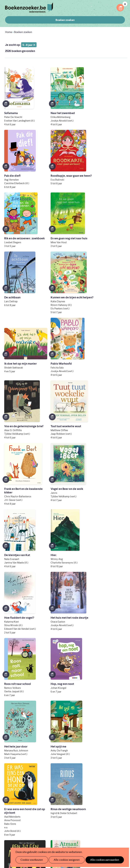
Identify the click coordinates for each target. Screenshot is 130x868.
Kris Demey (102, 835)
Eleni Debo (72, 835)
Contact (78, 806)
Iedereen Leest (95, 816)
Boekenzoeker (29, 8)
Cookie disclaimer (114, 766)
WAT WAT (77, 830)
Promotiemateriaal (58, 801)
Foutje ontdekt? (83, 773)
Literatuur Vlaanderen (90, 821)
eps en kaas (59, 840)
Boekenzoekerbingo (59, 795)
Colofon (78, 801)
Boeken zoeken (65, 20)
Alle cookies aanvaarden (99, 860)
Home (9, 32)
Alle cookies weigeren (63, 860)
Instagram (122, 777)
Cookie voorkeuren (30, 860)
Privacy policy (117, 762)
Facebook (117, 777)
